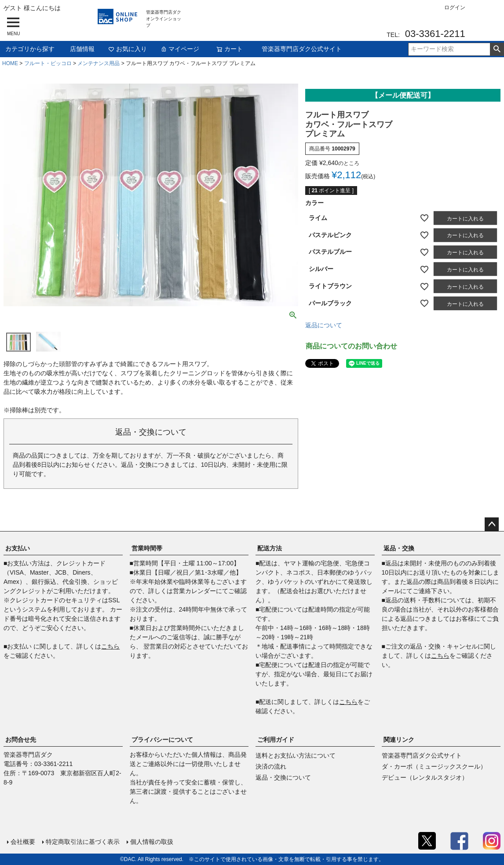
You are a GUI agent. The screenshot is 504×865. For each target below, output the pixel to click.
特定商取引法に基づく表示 (83, 842)
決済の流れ (271, 766)
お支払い (18, 548)
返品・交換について (283, 777)
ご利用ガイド (276, 740)
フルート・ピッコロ (48, 63)
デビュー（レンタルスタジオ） (425, 777)
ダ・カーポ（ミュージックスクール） (434, 766)
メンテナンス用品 (99, 63)
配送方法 (270, 548)
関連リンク (399, 740)
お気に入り (128, 49)
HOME (10, 63)
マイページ (180, 49)
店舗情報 (82, 49)
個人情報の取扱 (152, 842)
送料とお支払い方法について (296, 755)
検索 (497, 49)
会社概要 (23, 842)
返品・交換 (399, 548)
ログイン (455, 7)
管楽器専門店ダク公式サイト (302, 49)
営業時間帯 (147, 548)
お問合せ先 (21, 740)
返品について (324, 325)
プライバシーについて (162, 740)
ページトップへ (492, 524)
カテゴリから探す (30, 49)
